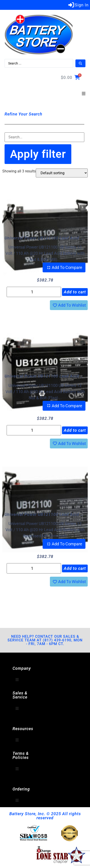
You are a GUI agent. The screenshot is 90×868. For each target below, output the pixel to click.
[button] (84, 94)
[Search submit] (80, 63)
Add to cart (75, 292)
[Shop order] (62, 173)
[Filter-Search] (44, 137)
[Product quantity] (34, 292)
